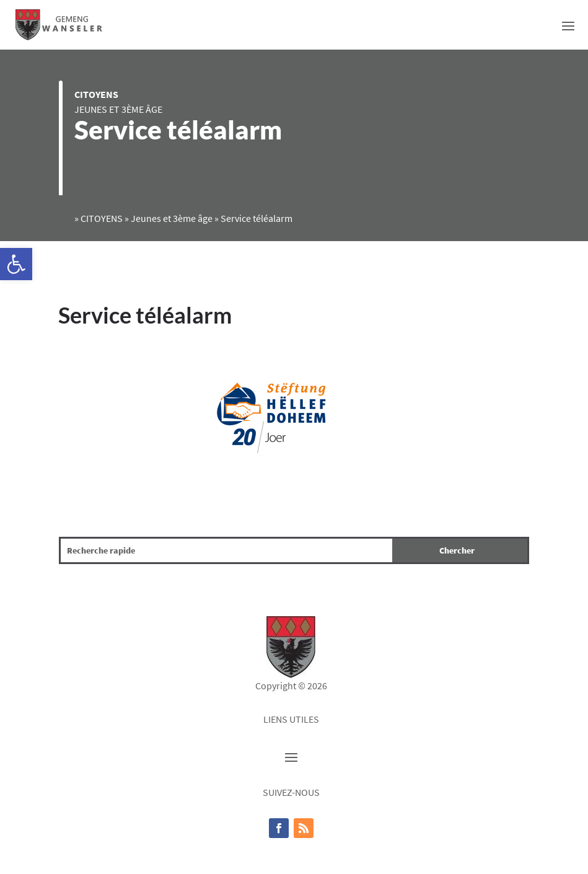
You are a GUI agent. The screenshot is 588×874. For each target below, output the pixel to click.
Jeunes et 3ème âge (118, 109)
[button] (16, 264)
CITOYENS (96, 94)
